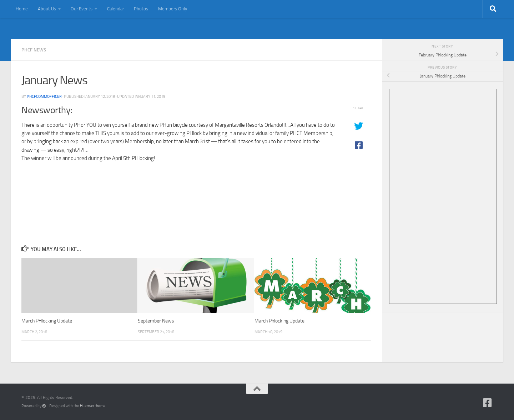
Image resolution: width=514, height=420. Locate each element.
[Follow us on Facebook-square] (488, 403)
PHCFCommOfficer (44, 96)
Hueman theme (93, 406)
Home (22, 9)
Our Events (82, 9)
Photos (141, 9)
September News (156, 321)
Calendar (115, 9)
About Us (47, 9)
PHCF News (34, 50)
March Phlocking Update (279, 321)
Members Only (173, 9)
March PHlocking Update (47, 321)
